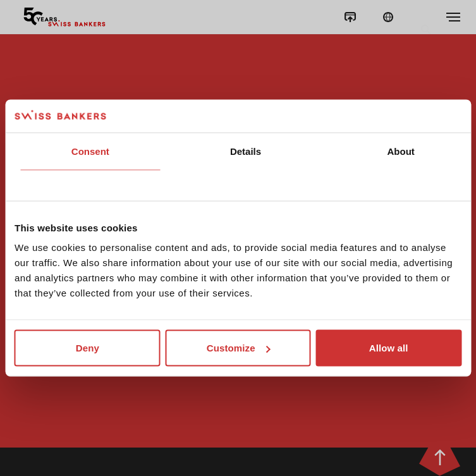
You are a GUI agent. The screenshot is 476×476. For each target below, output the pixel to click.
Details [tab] (246, 151)
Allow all (389, 348)
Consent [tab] (90, 151)
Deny (88, 348)
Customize (239, 348)
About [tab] (401, 151)
